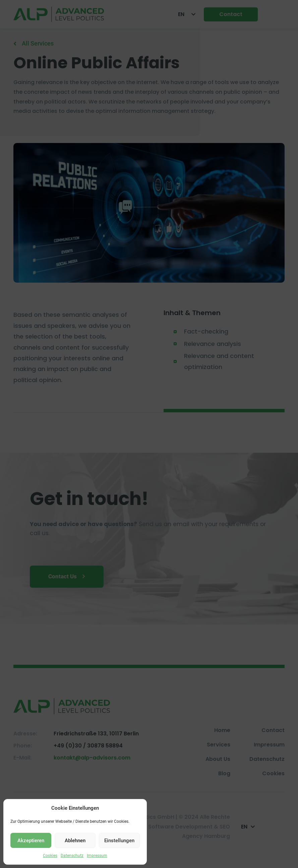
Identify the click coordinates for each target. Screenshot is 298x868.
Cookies (50, 856)
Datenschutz (72, 856)
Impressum (97, 856)
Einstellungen (119, 841)
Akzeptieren (31, 841)
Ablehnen (75, 841)
